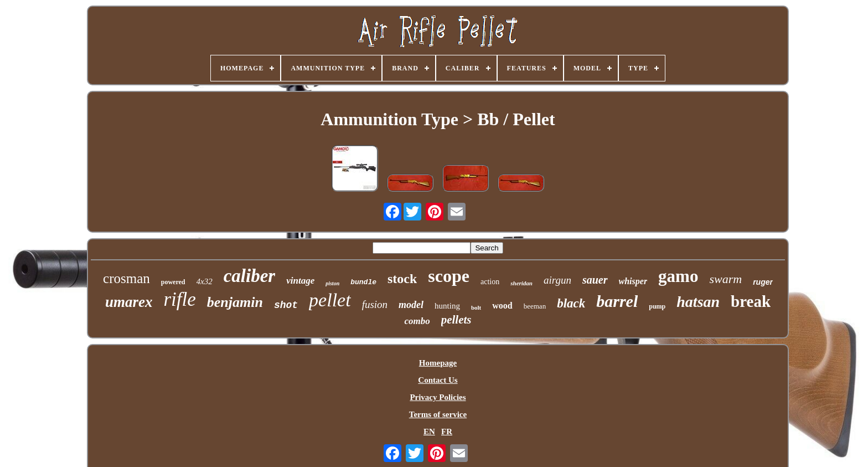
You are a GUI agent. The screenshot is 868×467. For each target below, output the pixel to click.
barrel (617, 301)
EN (429, 432)
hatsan (698, 302)
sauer (595, 280)
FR (447, 432)
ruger (763, 282)
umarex (129, 302)
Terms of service (438, 414)
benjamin (235, 302)
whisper (633, 281)
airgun (557, 280)
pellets (456, 320)
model (411, 305)
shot (286, 305)
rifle (179, 299)
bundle (363, 282)
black (571, 303)
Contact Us (438, 380)
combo (417, 321)
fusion (375, 304)
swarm (725, 279)
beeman (535, 306)
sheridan (521, 283)
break (751, 301)
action (490, 282)
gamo (678, 276)
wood (502, 306)
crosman (126, 278)
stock (402, 279)
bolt (476, 307)
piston (332, 283)
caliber (249, 276)
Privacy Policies (438, 397)
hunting (447, 306)
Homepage (438, 363)
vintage (300, 281)
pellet (330, 300)
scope (449, 276)
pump (657, 306)
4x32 (205, 281)
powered (173, 282)
